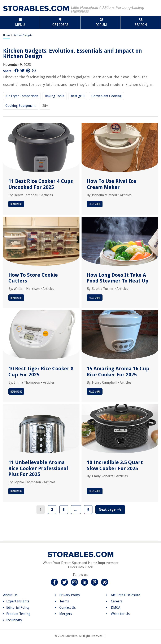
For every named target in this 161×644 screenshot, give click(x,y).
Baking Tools (55, 96)
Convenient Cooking (106, 96)
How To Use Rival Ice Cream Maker (112, 184)
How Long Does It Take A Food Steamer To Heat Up (118, 278)
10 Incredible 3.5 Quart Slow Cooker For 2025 (115, 465)
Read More (16, 204)
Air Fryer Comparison (22, 96)
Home (7, 35)
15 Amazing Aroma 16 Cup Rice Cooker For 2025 (118, 372)
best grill (78, 96)
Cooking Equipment (21, 106)
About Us (10, 595)
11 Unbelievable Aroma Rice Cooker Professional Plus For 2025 (38, 468)
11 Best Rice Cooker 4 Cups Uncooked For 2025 (41, 184)
